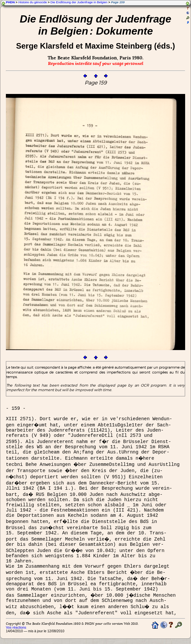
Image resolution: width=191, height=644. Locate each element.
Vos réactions (16, 628)
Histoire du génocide (32, 2)
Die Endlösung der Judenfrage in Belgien (79, 2)
